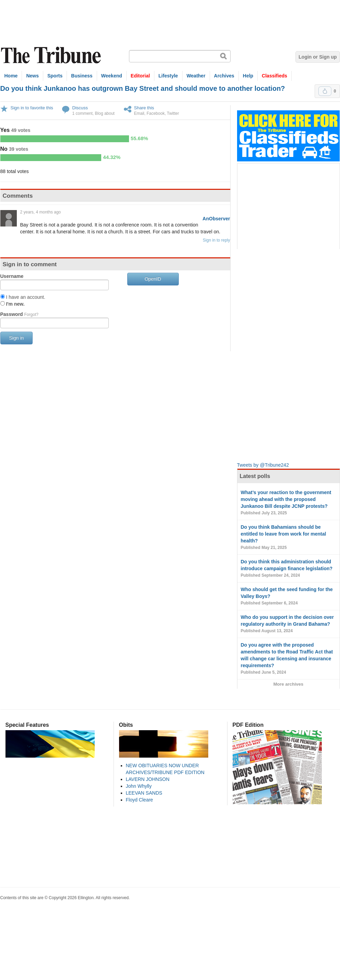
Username (12, 276)
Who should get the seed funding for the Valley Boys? (289, 597)
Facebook (156, 113)
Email (139, 113)
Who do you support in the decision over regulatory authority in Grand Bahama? (289, 624)
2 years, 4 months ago (41, 212)
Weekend (112, 76)
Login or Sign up (318, 57)
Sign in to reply (216, 240)
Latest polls (255, 476)
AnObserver (216, 219)
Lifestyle (168, 76)
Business (82, 76)
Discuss (80, 108)
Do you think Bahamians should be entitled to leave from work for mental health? (289, 538)
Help (248, 76)
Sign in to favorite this (32, 108)
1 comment (83, 113)
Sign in (17, 338)
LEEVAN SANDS (144, 793)
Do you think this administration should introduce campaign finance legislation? (289, 569)
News (32, 76)
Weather (196, 76)
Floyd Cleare (139, 800)
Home (11, 76)
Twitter (173, 113)
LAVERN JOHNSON (148, 779)
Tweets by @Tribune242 (263, 465)
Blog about (105, 113)
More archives (288, 684)
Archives (224, 76)
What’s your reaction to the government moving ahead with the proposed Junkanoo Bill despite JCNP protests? (289, 503)
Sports (55, 76)
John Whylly (139, 786)
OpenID (153, 279)
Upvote (325, 91)
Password (19, 314)
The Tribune (52, 55)
